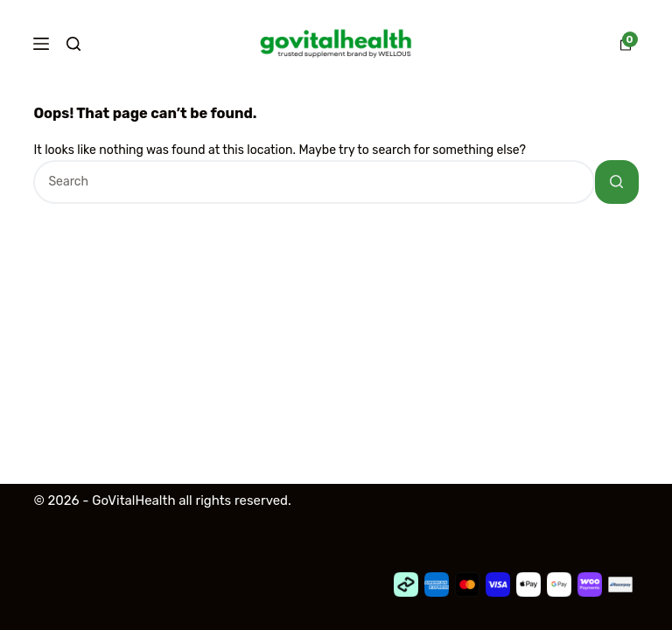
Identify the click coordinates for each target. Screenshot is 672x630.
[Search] (73, 44)
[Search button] (617, 182)
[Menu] (41, 44)
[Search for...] (314, 182)
